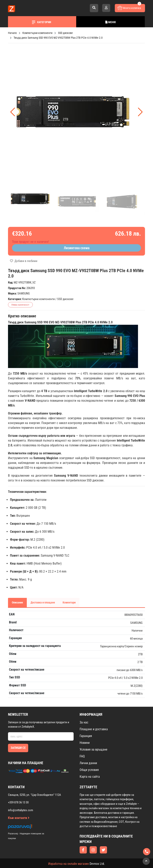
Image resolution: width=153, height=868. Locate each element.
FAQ (82, 756)
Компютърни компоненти (38, 299)
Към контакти (19, 818)
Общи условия (89, 770)
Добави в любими (24, 261)
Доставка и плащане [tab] (43, 602)
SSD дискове (65, 299)
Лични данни (88, 763)
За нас (84, 722)
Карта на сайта (90, 777)
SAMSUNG (24, 293)
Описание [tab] (17, 602)
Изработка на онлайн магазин (68, 864)
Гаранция (86, 736)
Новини (85, 743)
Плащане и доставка (94, 729)
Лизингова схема (77, 248)
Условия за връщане (93, 749)
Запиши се (18, 748)
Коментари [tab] (69, 602)
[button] (140, 112)
